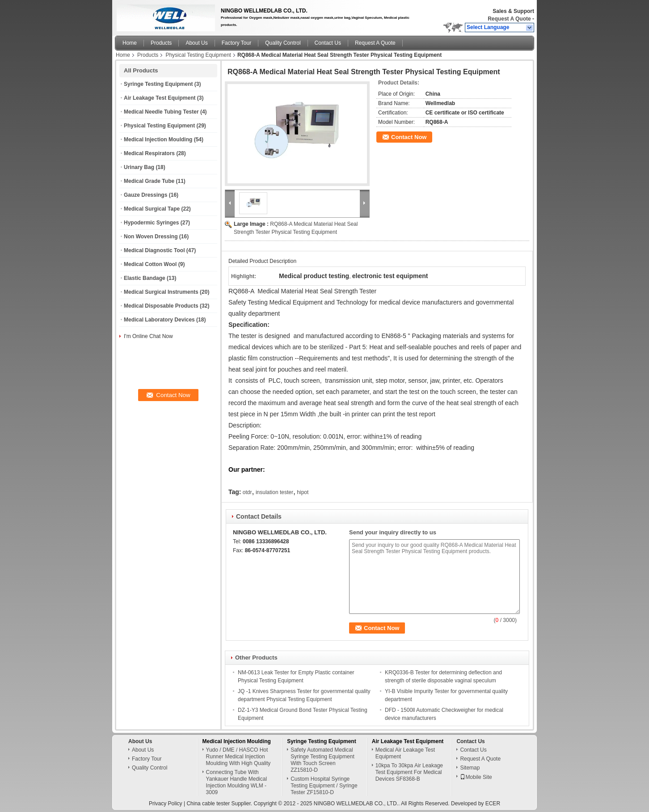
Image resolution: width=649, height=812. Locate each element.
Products (161, 43)
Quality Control (283, 43)
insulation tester (274, 492)
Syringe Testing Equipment (158, 84)
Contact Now (409, 137)
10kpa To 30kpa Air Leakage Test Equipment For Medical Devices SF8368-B (409, 772)
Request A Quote (509, 19)
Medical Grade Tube (149, 181)
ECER (493, 804)
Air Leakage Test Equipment (160, 98)
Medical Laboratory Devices (159, 320)
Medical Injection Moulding (158, 140)
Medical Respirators (149, 153)
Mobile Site (476, 777)
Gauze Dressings (145, 195)
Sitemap (470, 768)
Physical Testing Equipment (198, 55)
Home (130, 43)
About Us (196, 43)
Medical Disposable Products (161, 306)
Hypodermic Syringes (151, 223)
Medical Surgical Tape (152, 209)
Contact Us (328, 43)
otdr (247, 492)
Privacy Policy (166, 804)
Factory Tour (236, 43)
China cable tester (208, 804)
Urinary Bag (139, 167)
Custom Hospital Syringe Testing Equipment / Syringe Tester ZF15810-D (324, 786)
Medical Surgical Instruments (161, 292)
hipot (303, 492)
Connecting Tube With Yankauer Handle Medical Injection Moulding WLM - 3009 (237, 782)
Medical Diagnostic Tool (154, 250)
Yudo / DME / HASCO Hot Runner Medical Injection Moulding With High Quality (238, 757)
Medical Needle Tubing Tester (161, 112)
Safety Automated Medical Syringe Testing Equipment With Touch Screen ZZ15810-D (322, 760)
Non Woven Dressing (151, 237)
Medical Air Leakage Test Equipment (405, 753)
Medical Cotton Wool (150, 264)
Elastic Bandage (145, 278)
